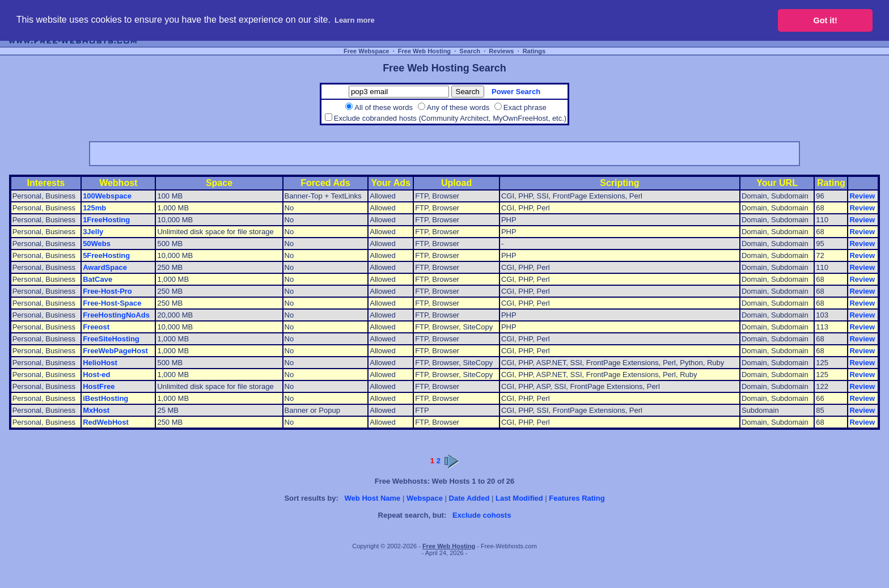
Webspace (425, 498)
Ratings (534, 51)
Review (862, 196)
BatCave (98, 279)
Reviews (501, 51)
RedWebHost (106, 422)
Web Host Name (373, 498)
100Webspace (107, 196)
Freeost (96, 327)
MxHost (96, 410)
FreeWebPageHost (115, 351)
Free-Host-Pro (107, 291)
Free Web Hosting (424, 51)
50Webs (97, 244)
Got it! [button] (825, 20)
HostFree (99, 386)
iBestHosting (105, 398)
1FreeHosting (106, 220)
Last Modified (519, 498)
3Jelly (93, 232)
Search (470, 51)
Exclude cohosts (482, 515)
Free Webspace (367, 51)
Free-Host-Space (112, 303)
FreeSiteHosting (111, 339)
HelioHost (100, 363)
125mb (94, 208)
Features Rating (577, 498)
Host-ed (96, 375)
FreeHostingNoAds (116, 315)
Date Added (469, 498)
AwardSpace (105, 267)
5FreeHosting (106, 255)
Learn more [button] (355, 20)
